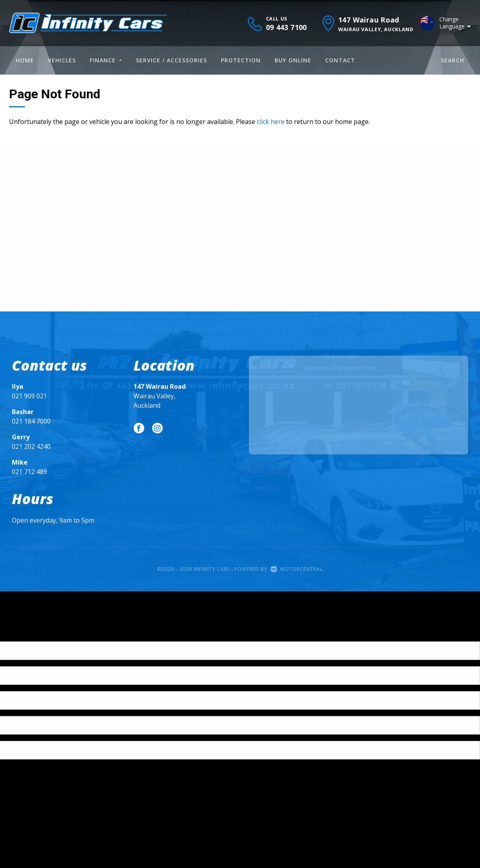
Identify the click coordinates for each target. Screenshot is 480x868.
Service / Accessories (171, 60)
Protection (241, 60)
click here (271, 122)
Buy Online (293, 60)
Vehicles (62, 60)
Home (25, 60)
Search (453, 60)
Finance (106, 60)
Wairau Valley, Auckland (160, 396)
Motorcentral (297, 569)
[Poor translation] (19, 635)
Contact (340, 60)
